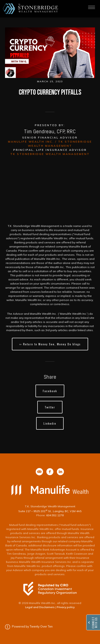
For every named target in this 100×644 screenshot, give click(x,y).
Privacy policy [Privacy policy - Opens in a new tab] (66, 607)
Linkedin (50, 423)
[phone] (39, 472)
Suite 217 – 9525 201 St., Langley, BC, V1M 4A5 (50, 511)
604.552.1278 (55, 515)
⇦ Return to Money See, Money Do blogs (50, 344)
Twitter (50, 407)
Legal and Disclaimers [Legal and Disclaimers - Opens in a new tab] (40, 607)
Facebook (50, 391)
